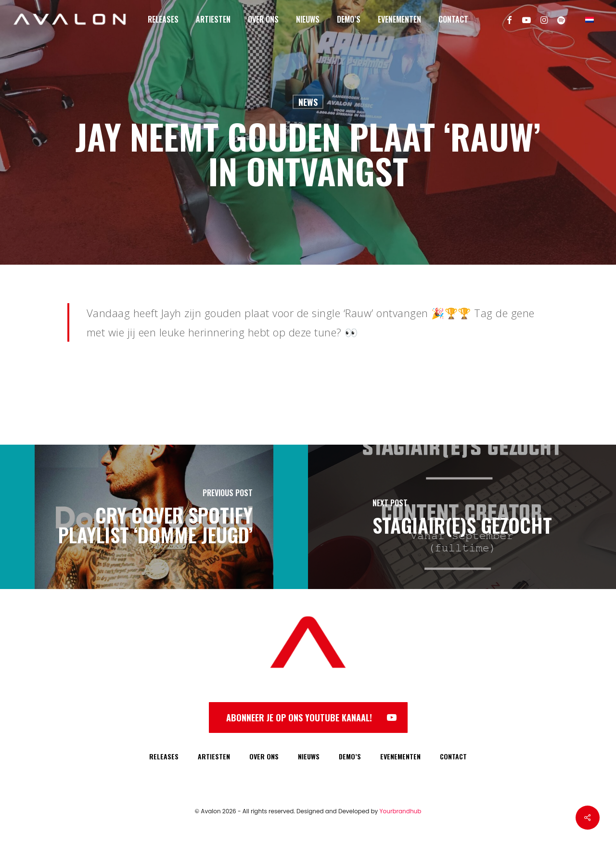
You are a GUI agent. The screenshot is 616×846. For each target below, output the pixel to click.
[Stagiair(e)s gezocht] (462, 517)
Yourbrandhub (401, 811)
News (308, 102)
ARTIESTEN (214, 756)
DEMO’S (350, 756)
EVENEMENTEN (400, 756)
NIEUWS (309, 756)
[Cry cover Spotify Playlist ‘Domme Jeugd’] (154, 517)
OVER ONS (264, 756)
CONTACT (453, 756)
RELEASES (164, 756)
